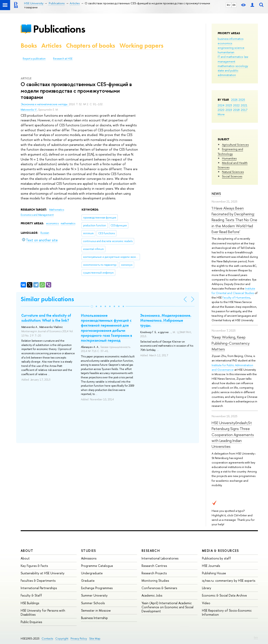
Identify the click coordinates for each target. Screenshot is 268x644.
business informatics (230, 39)
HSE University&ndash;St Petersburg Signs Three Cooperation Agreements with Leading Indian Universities (233, 435)
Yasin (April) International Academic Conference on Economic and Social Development (167, 607)
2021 (244, 105)
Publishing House (214, 573)
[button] (92, 306)
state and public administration (228, 73)
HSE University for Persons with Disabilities (43, 612)
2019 (229, 110)
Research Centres (154, 566)
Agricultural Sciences (235, 145)
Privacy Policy (79, 638)
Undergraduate (92, 573)
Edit (256, 637)
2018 (236, 110)
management (226, 61)
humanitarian (226, 52)
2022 (236, 105)
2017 (244, 110)
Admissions (89, 558)
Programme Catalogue (97, 566)
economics (225, 43)
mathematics (226, 66)
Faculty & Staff (31, 595)
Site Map (95, 638)
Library (207, 588)
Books (29, 46)
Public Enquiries (31, 622)
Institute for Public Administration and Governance (232, 367)
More (221, 114)
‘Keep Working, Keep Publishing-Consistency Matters (231, 343)
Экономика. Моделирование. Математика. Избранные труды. (166, 320)
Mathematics (57, 210)
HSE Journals (211, 566)
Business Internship (94, 618)
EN (234, 5)
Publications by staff (216, 558)
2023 (229, 105)
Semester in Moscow (96, 610)
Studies (89, 551)
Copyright (62, 638)
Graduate (88, 580)
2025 (242, 100)
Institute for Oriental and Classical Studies (233, 291)
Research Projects (154, 573)
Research (151, 551)
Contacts (47, 638)
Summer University (94, 595)
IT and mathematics (230, 57)
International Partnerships (39, 588)
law (246, 57)
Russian (45, 233)
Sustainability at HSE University (43, 573)
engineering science (231, 48)
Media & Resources (220, 551)
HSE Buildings (30, 603)
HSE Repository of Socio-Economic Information (227, 612)
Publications (59, 29)
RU (229, 5)
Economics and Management (37, 215)
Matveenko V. (29, 110)
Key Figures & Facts (34, 566)
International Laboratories (160, 558)
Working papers (141, 46)
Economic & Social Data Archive (224, 595)
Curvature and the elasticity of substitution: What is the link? (46, 318)
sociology (242, 66)
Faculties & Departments (38, 580)
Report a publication (34, 59)
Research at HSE (63, 59)
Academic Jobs (152, 595)
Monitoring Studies (155, 580)
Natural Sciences (233, 172)
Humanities (229, 158)
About (27, 551)
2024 (221, 105)
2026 (234, 100)
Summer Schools (93, 603)
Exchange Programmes (97, 588)
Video (206, 603)
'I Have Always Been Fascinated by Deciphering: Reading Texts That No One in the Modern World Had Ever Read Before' (234, 220)
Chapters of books (91, 46)
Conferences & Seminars (159, 588)
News (216, 194)
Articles (51, 46)
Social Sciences (232, 176)
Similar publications (47, 299)
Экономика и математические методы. (45, 104)
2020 (221, 110)
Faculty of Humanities (236, 297)
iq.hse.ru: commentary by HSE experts (229, 580)
